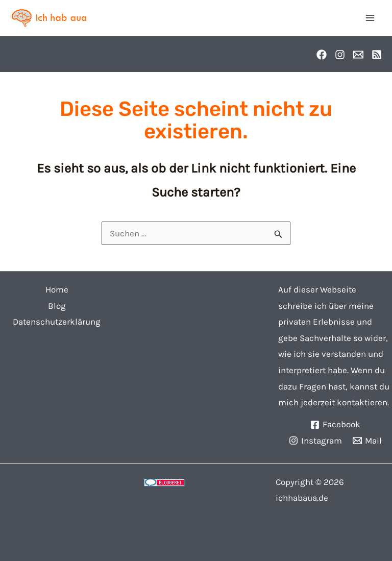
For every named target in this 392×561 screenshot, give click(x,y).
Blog (57, 306)
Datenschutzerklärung (57, 322)
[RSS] (377, 55)
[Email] (358, 55)
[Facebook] (322, 55)
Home (57, 289)
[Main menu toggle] (371, 18)
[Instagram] (340, 55)
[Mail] (367, 441)
